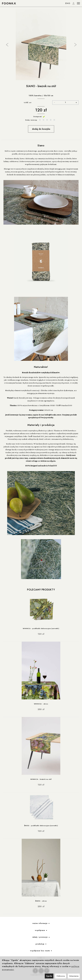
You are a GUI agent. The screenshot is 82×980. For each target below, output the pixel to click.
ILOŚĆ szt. (28, 103)
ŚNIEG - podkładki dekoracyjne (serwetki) (41, 826)
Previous (7, 44)
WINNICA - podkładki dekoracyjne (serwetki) (41, 628)
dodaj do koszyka (41, 129)
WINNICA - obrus (41, 704)
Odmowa (61, 976)
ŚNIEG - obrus (41, 901)
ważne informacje (41, 923)
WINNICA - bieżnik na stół (41, 779)
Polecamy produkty (41, 590)
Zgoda (49, 976)
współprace (41, 930)
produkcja (41, 944)
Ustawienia (74, 976)
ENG (68, 3)
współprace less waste (41, 951)
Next (75, 44)
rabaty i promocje (41, 937)
